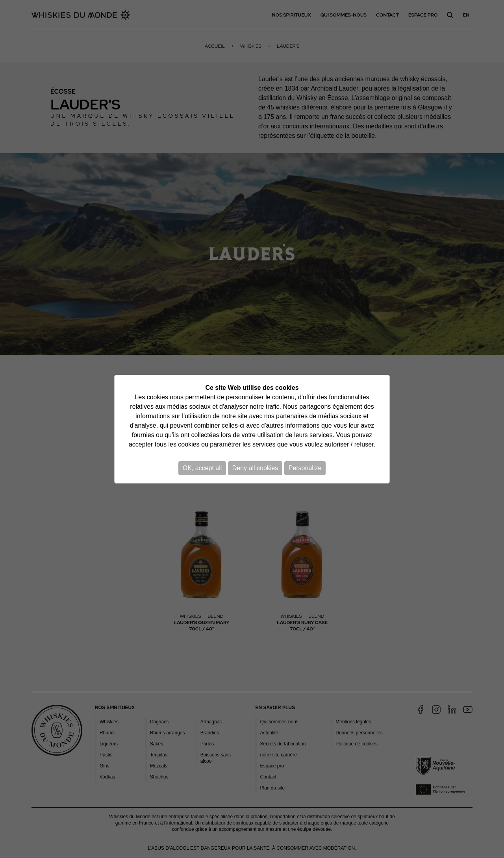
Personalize (305, 468)
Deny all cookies (255, 468)
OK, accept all (202, 468)
